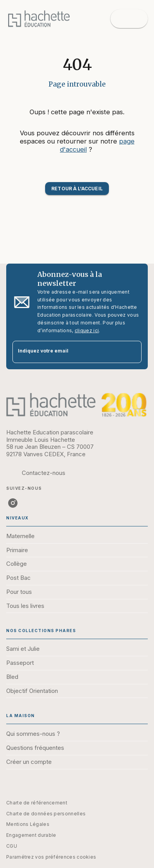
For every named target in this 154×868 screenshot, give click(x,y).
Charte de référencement (37, 803)
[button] (77, 189)
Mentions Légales (28, 824)
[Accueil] (39, 19)
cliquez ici (87, 330)
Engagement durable (31, 835)
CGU (12, 846)
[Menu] (129, 19)
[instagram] (13, 503)
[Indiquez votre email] (67, 352)
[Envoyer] (132, 352)
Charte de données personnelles (46, 814)
